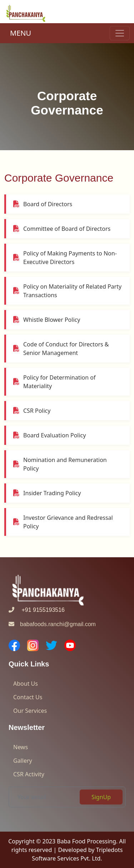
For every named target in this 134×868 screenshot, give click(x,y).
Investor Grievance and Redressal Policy (63, 522)
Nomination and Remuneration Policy (60, 464)
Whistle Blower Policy (47, 320)
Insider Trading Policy (47, 493)
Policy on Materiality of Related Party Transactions (67, 291)
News (21, 747)
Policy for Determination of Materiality (54, 382)
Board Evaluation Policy (49, 435)
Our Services (30, 711)
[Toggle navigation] (120, 33)
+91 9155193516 (37, 610)
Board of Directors (43, 204)
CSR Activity (29, 774)
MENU (21, 33)
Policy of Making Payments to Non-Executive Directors (65, 258)
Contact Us (28, 697)
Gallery (23, 761)
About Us (26, 684)
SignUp (101, 797)
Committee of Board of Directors (62, 229)
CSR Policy (32, 411)
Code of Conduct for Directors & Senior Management (61, 349)
